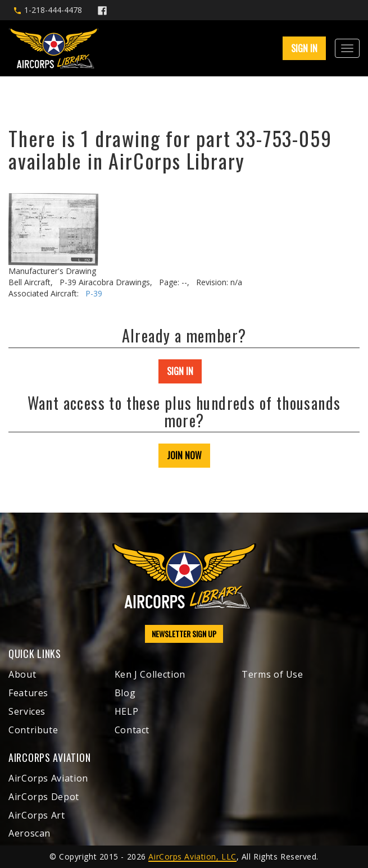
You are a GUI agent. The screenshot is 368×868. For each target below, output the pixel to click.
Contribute (33, 730)
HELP (127, 711)
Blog (125, 693)
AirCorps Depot (44, 797)
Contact (132, 730)
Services (27, 711)
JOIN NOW (184, 455)
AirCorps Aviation (48, 778)
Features (28, 693)
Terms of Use (272, 674)
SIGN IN (304, 48)
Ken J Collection (150, 674)
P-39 (94, 293)
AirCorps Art (37, 815)
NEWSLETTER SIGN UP (184, 634)
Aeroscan (29, 833)
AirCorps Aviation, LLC (192, 856)
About (22, 674)
